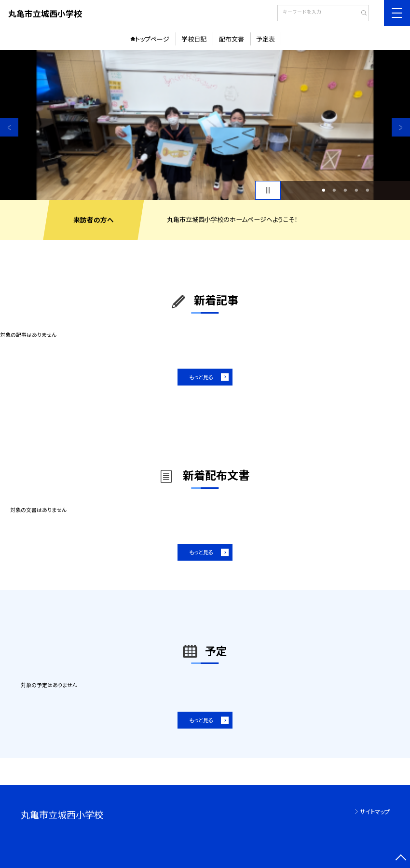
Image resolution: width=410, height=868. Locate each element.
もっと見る (201, 377)
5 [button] (367, 190)
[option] (205, 125)
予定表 (266, 39)
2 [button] (335, 190)
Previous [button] (9, 127)
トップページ (152, 39)
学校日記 (194, 39)
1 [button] (323, 190)
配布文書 (232, 39)
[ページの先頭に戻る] (401, 859)
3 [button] (346, 190)
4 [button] (356, 190)
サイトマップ (375, 812)
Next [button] (401, 127)
